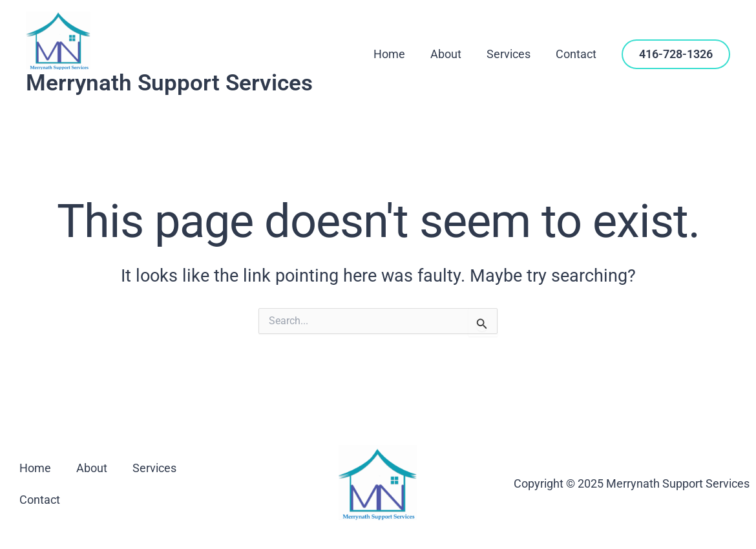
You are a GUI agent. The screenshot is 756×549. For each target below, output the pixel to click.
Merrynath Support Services (169, 83)
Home (396, 54)
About (450, 54)
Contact (577, 54)
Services (511, 54)
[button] (676, 54)
